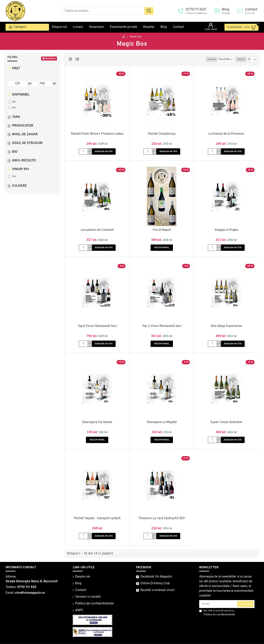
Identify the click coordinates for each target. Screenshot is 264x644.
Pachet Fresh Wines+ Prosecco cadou (97, 134)
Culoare (19, 186)
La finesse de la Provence (226, 134)
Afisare (242, 59)
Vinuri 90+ (21, 169)
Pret (16, 69)
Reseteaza (50, 59)
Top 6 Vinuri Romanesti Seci (97, 326)
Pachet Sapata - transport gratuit (97, 518)
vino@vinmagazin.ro (30, 593)
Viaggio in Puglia (226, 230)
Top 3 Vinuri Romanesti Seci (162, 326)
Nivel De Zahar (25, 134)
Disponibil (21, 95)
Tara (16, 117)
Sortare (216, 59)
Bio (15, 152)
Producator (23, 126)
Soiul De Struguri (27, 143)
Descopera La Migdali (162, 422)
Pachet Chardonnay (162, 134)
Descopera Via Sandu (97, 422)
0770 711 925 (27, 587)
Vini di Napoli (162, 230)
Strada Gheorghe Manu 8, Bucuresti (32, 581)
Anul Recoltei (24, 161)
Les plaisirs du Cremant (97, 230)
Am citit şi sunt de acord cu (217, 613)
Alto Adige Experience (226, 326)
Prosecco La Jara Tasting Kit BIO (162, 518)
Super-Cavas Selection (226, 422)
